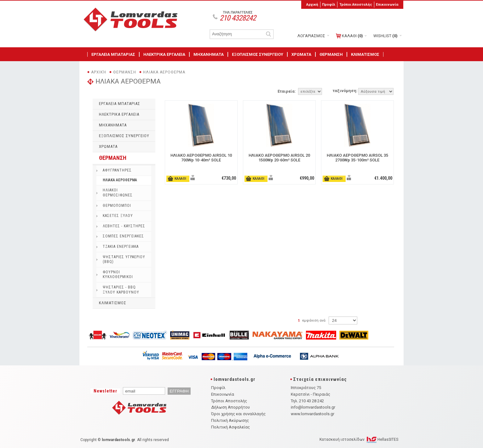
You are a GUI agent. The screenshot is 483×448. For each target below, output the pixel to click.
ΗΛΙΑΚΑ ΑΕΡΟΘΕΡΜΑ (164, 72)
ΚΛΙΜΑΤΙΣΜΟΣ (365, 54)
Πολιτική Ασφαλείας (230, 427)
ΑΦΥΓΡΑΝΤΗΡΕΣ (117, 170)
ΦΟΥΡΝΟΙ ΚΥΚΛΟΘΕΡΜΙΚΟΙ (118, 275)
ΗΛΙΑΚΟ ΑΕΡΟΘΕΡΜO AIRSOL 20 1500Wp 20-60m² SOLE (279, 158)
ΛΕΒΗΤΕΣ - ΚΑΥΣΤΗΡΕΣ (124, 226)
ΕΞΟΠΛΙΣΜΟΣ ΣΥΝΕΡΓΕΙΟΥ (258, 54)
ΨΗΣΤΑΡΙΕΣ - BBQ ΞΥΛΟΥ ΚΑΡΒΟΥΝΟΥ (121, 290)
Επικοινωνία (387, 4)
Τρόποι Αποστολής (356, 4)
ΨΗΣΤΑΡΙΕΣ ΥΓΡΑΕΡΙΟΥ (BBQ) (124, 259)
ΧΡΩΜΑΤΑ (301, 54)
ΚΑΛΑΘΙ (349, 36)
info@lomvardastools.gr (313, 407)
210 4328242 (238, 18)
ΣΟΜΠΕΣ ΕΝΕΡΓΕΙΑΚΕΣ (123, 236)
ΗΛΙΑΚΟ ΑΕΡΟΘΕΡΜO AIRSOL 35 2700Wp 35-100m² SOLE (357, 158)
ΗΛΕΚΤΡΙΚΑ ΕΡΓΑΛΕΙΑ (164, 54)
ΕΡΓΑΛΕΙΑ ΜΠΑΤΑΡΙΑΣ (113, 54)
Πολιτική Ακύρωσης (230, 420)
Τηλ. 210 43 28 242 (307, 401)
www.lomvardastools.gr (313, 414)
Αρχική (312, 4)
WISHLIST (385, 36)
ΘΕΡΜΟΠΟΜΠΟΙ (117, 206)
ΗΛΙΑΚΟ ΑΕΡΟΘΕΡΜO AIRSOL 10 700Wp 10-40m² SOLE (201, 158)
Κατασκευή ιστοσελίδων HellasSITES (359, 439)
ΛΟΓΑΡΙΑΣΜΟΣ (311, 36)
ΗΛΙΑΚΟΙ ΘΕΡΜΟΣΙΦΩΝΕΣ (118, 193)
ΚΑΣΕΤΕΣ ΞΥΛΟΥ (118, 216)
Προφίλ (329, 4)
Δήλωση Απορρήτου (230, 407)
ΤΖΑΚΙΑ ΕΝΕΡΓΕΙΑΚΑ (121, 247)
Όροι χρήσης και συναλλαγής (238, 414)
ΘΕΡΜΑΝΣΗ (331, 54)
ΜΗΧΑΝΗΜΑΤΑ (209, 54)
